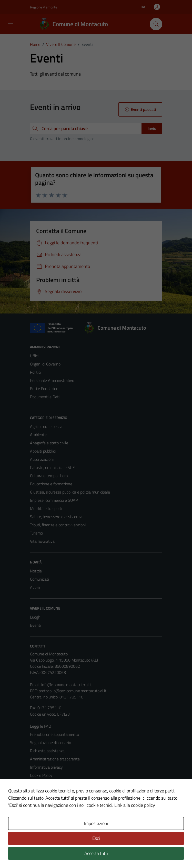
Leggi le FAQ (41, 726)
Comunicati (39, 579)
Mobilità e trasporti (46, 508)
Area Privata (41, 821)
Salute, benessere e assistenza (56, 517)
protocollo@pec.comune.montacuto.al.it (73, 691)
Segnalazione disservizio (50, 742)
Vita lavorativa (42, 541)
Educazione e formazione (51, 484)
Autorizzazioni (42, 459)
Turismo (36, 533)
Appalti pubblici (43, 451)
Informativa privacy (46, 767)
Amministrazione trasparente (55, 759)
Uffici (34, 356)
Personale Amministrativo (52, 380)
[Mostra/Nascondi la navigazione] (10, 24)
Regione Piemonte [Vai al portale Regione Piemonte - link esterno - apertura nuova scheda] (44, 7)
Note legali (39, 783)
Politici (36, 372)
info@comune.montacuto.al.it (67, 685)
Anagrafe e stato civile (49, 443)
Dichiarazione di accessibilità (54, 792)
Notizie (36, 571)
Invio (152, 128)
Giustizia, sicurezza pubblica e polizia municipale (70, 492)
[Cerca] (156, 24)
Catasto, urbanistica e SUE (52, 467)
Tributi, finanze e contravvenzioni (58, 525)
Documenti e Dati (45, 397)
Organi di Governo (45, 364)
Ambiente (38, 435)
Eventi (36, 625)
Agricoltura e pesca (46, 426)
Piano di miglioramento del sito (56, 800)
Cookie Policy (41, 775)
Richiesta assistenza (47, 751)
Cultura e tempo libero (49, 476)
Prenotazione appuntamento (54, 734)
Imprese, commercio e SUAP (54, 500)
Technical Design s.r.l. (65, 853)
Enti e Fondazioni (45, 389)
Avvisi (35, 587)
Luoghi (36, 617)
